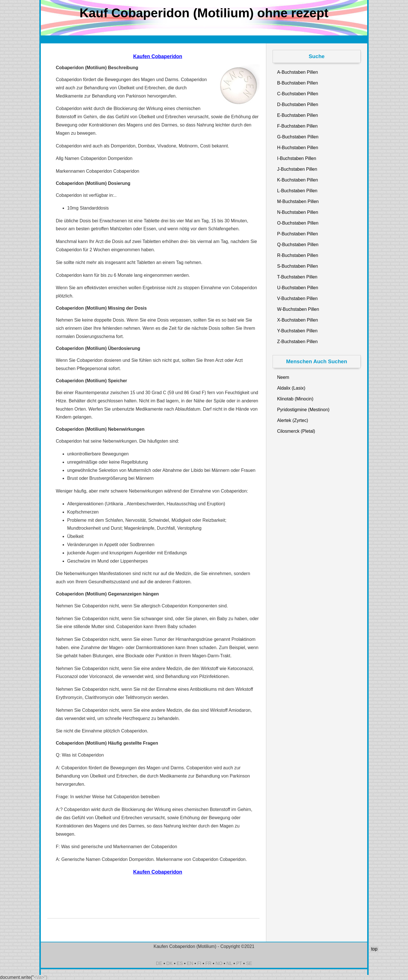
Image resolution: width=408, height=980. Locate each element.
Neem (283, 377)
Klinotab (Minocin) (295, 399)
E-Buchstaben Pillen (297, 115)
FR (208, 963)
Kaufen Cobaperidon (158, 56)
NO (219, 963)
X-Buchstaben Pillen (297, 320)
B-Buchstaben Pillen (297, 83)
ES (180, 963)
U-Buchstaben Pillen (298, 288)
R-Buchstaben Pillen (298, 255)
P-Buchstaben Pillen (297, 234)
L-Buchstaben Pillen (297, 191)
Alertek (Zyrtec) (293, 420)
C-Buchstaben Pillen (298, 94)
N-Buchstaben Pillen (298, 212)
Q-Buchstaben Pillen (298, 245)
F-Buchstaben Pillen (297, 126)
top (374, 949)
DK (169, 963)
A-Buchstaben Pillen (297, 72)
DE (159, 963)
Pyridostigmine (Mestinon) (303, 410)
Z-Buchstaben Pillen (297, 342)
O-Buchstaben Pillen (298, 223)
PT (239, 963)
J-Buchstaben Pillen (297, 169)
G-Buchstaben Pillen (298, 137)
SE (249, 963)
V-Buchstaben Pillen (297, 298)
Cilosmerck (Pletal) (296, 431)
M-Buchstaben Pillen (298, 201)
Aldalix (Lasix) (291, 388)
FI (199, 963)
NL (229, 963)
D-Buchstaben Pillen (298, 104)
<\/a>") (41, 977)
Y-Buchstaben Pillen (297, 331)
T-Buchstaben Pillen (297, 277)
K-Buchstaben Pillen (297, 180)
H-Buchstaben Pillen (298, 148)
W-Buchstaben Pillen (298, 309)
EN (190, 963)
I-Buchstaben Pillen (297, 158)
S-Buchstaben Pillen (297, 266)
